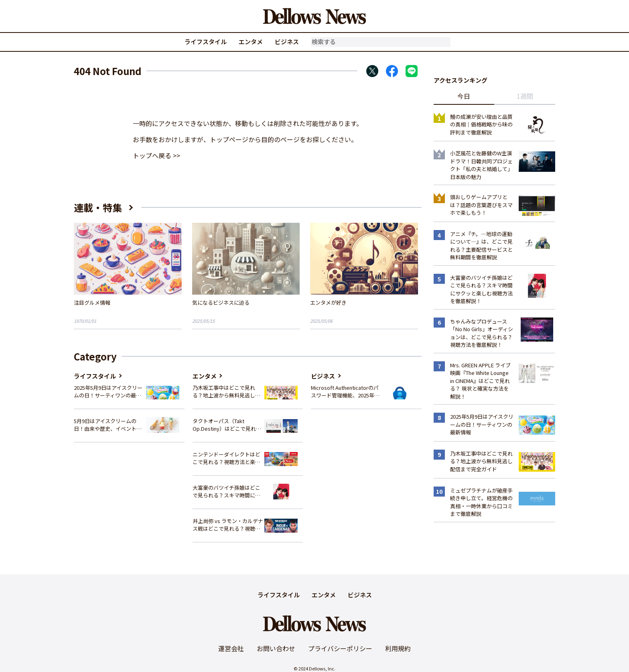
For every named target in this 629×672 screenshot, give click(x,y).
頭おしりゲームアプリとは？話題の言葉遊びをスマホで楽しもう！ (481, 205)
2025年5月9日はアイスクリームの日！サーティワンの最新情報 (108, 392)
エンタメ (251, 42)
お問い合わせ (276, 648)
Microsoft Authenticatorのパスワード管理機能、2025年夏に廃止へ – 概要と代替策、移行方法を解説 (345, 392)
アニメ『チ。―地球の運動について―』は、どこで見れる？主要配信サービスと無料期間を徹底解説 (481, 246)
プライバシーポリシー (340, 648)
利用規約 (398, 648)
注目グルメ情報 (92, 302)
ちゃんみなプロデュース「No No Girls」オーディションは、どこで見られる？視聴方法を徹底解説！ (482, 333)
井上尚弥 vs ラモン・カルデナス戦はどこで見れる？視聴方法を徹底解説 (228, 525)
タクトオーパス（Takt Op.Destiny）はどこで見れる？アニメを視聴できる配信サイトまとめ (226, 425)
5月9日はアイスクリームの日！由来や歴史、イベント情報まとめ (108, 425)
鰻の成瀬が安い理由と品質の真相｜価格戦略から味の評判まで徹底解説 (481, 124)
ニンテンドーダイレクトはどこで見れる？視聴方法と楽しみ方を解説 (226, 458)
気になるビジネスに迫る (221, 302)
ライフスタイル (206, 42)
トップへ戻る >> (156, 155)
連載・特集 (98, 207)
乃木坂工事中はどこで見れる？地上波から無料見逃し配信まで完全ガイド (226, 392)
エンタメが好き (328, 302)
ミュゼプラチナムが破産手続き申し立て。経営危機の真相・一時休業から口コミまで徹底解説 (481, 502)
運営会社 (231, 648)
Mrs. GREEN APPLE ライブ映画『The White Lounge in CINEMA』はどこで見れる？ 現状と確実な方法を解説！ (480, 381)
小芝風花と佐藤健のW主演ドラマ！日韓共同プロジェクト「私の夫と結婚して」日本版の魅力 (481, 165)
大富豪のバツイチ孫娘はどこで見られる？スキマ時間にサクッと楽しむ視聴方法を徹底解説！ (226, 492)
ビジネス (287, 42)
